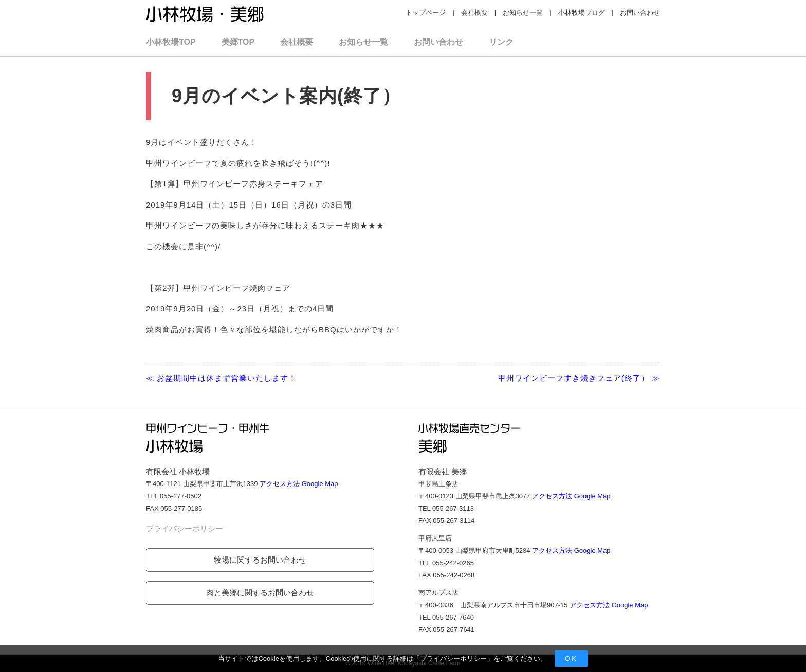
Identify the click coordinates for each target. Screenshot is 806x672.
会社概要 (474, 13)
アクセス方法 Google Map (299, 484)
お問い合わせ (640, 13)
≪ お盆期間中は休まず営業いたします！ (221, 378)
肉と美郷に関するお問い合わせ (260, 593)
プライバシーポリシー (453, 658)
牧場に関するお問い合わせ (260, 560)
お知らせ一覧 (523, 13)
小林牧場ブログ (582, 13)
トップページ (426, 13)
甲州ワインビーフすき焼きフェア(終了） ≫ (579, 378)
